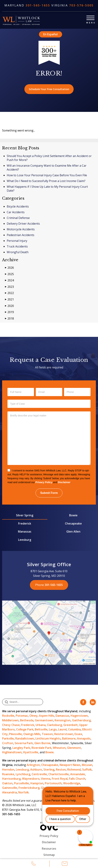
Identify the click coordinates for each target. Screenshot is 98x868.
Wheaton (59, 748)
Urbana (41, 725)
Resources (49, 849)
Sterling (49, 770)
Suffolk (87, 770)
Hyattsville (31, 752)
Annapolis (84, 738)
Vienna (46, 779)
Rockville (8, 716)
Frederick (25, 523)
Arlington (33, 765)
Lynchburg (23, 774)
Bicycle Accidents (18, 206)
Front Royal (60, 779)
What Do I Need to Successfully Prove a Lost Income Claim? (46, 181)
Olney (33, 716)
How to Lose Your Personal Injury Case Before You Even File (47, 175)
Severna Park (24, 743)
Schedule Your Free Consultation (49, 89)
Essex (78, 734)
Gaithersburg (81, 720)
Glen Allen (73, 532)
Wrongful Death (18, 252)
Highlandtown (12, 752)
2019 (9, 312)
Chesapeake (73, 523)
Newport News (70, 765)
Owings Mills (32, 734)
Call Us (33, 864)
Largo (53, 729)
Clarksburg (54, 725)
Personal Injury (17, 241)
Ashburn (36, 770)
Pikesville (15, 734)
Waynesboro (31, 779)
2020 (9, 306)
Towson (47, 734)
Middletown (10, 720)
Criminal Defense (18, 218)
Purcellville (22, 783)
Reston (61, 770)
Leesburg (25, 540)
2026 (9, 268)
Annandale (78, 774)
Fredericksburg (29, 788)
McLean (87, 765)
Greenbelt (71, 725)
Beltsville (41, 729)
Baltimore (69, 738)
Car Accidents (16, 212)
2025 (9, 274)
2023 (9, 287)
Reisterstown (64, 734)
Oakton (7, 783)
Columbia (74, 729)
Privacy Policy (44, 482)
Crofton (8, 743)
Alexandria (10, 792)
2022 (9, 293)
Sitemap (49, 855)
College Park (25, 729)
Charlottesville (59, 774)
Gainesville (10, 788)
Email (65, 864)
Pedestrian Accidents (21, 235)
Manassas (25, 532)
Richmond (74, 770)
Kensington (63, 720)
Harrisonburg (11, 779)
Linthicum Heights (48, 738)
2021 (9, 299)
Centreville (39, 774)
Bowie (73, 515)
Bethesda (27, 720)
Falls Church (77, 779)
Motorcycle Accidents (21, 229)
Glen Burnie (42, 743)
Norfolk (24, 792)
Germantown (44, 720)
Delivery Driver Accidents (23, 224)
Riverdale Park (41, 748)
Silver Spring (25, 515)
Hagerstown (79, 716)
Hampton (37, 783)
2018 (9, 319)
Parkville (8, 738)
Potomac (22, 716)
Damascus (62, 716)
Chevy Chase (11, 725)
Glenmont (74, 748)
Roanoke (8, 774)
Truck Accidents (17, 246)
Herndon (8, 770)
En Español (50, 34)
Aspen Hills (47, 716)
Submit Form (49, 493)
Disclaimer (64, 482)
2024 (9, 280)
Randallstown (25, 738)
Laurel (62, 729)
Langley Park (21, 748)
